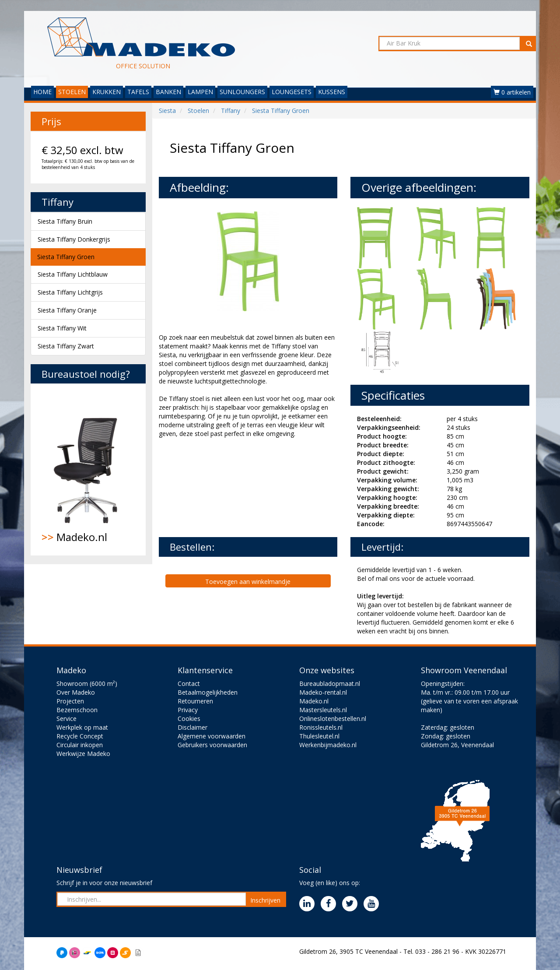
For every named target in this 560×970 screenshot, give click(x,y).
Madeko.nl (88, 470)
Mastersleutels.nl (323, 710)
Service (66, 719)
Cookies (189, 719)
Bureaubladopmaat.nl (330, 684)
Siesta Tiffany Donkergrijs (74, 239)
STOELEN (72, 92)
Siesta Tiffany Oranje (67, 310)
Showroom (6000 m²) (87, 684)
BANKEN (168, 92)
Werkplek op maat (82, 727)
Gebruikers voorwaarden (212, 745)
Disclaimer (192, 727)
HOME (42, 92)
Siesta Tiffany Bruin (65, 221)
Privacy (188, 710)
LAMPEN (200, 92)
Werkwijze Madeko (83, 754)
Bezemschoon (77, 710)
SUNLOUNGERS (242, 92)
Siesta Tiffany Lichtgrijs (70, 292)
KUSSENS (332, 92)
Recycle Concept (80, 736)
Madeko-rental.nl (323, 692)
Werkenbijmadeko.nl (328, 745)
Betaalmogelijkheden (208, 692)
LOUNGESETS (292, 92)
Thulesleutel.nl (319, 736)
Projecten (70, 701)
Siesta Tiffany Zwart (66, 346)
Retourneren (195, 701)
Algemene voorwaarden (212, 736)
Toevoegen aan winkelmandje (248, 582)
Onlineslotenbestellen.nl (333, 719)
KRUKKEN (107, 92)
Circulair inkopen (80, 745)
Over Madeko (76, 692)
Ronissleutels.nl (321, 727)
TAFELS (138, 92)
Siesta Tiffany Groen (66, 257)
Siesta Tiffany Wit (62, 328)
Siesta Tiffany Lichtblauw (73, 274)
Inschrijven (265, 900)
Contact (189, 684)
